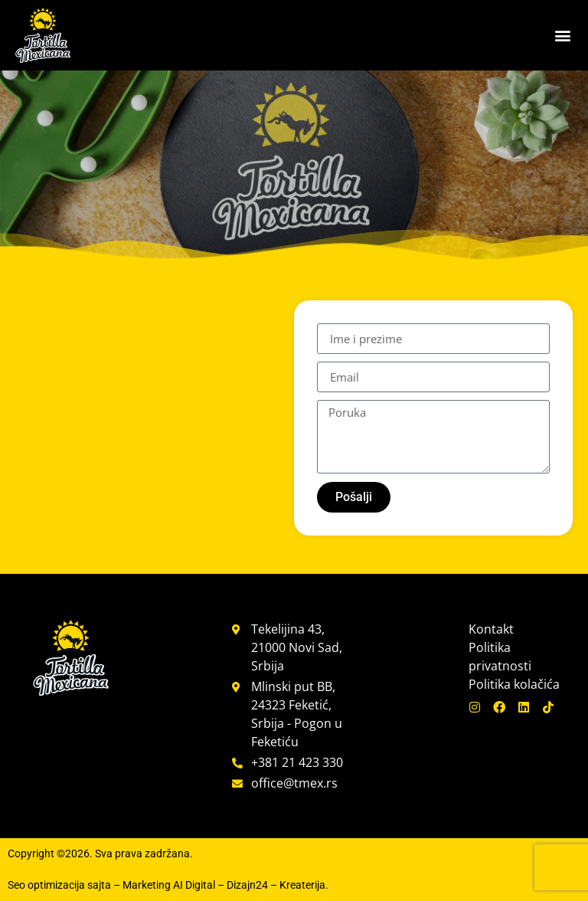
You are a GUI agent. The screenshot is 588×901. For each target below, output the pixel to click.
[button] (563, 36)
